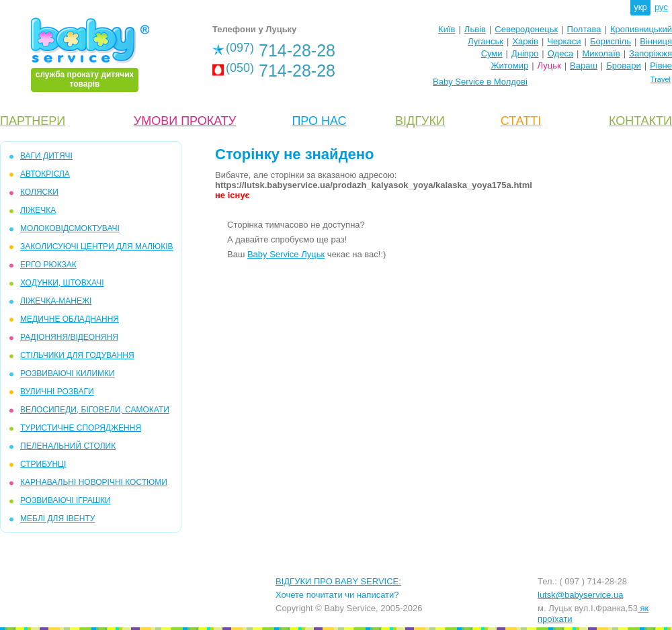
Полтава (584, 29)
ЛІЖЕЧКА (38, 210)
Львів (475, 29)
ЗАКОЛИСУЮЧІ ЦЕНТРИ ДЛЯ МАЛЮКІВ (97, 246)
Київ (447, 29)
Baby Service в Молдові (480, 82)
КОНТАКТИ (640, 121)
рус (661, 7)
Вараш (584, 65)
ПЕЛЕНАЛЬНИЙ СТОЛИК (68, 446)
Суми (492, 53)
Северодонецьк (526, 29)
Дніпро (525, 53)
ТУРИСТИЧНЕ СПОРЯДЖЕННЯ (81, 428)
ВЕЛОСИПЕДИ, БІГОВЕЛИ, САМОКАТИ (95, 410)
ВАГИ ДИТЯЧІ (46, 156)
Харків (525, 41)
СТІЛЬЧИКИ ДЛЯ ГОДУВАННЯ (77, 355)
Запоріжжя (650, 53)
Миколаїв (601, 53)
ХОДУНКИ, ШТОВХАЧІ (62, 283)
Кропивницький (641, 29)
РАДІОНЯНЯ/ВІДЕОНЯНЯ (69, 337)
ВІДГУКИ (420, 121)
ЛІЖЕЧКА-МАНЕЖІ (56, 301)
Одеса (560, 53)
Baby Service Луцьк (286, 254)
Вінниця (656, 41)
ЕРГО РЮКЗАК (48, 265)
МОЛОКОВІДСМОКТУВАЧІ (70, 228)
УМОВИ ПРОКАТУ (185, 121)
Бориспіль (611, 41)
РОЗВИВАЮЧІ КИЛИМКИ (68, 373)
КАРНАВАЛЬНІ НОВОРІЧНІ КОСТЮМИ (94, 482)
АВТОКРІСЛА (45, 174)
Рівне (661, 65)
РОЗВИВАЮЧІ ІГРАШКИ (66, 500)
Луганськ (486, 41)
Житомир (509, 65)
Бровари (623, 65)
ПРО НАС (319, 121)
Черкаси (564, 41)
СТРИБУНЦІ (43, 464)
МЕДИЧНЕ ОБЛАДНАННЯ (70, 319)
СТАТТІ (521, 121)
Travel (661, 79)
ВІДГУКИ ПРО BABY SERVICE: (338, 581)
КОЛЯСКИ (39, 192)
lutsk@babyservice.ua (580, 595)
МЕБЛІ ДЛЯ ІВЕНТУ (57, 519)
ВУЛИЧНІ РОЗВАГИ (57, 392)
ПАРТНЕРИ (33, 121)
